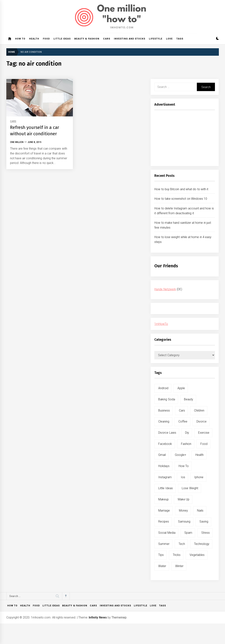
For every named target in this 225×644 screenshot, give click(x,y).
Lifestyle (156, 39)
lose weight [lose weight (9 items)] (190, 488)
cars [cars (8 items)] (182, 410)
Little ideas (62, 39)
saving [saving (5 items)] (204, 522)
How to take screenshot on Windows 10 (181, 199)
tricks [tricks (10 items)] (177, 555)
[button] (217, 39)
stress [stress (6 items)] (206, 533)
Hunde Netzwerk (165, 289)
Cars (107, 39)
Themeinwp (119, 617)
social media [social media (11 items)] (167, 533)
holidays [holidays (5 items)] (164, 466)
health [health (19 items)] (199, 455)
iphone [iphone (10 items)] (199, 477)
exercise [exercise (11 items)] (204, 433)
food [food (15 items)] (204, 444)
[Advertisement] (185, 139)
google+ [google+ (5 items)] (181, 455)
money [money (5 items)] (183, 511)
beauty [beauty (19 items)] (189, 399)
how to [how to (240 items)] (184, 466)
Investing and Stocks (130, 39)
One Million (17, 142)
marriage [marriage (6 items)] (164, 511)
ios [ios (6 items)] (183, 477)
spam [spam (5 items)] (188, 533)
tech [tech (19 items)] (182, 544)
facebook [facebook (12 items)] (165, 444)
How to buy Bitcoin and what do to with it (181, 189)
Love (169, 39)
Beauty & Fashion (87, 39)
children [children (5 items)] (199, 410)
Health (34, 39)
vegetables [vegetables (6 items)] (197, 555)
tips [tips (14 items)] (161, 555)
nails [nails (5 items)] (200, 511)
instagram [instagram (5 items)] (165, 477)
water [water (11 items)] (162, 566)
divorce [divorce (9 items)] (202, 421)
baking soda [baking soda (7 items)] (167, 399)
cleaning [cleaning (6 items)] (164, 421)
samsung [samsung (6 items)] (184, 522)
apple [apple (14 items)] (181, 388)
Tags (180, 39)
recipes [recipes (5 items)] (164, 522)
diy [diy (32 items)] (187, 433)
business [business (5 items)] (164, 410)
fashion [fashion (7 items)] (186, 444)
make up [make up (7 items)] (184, 499)
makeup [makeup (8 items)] (163, 499)
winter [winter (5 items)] (179, 566)
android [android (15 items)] (163, 388)
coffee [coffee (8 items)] (183, 421)
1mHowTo (161, 324)
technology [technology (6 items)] (202, 544)
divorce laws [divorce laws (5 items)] (167, 433)
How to (20, 39)
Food (46, 39)
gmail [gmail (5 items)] (162, 455)
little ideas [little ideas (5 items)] (165, 488)
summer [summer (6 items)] (164, 544)
